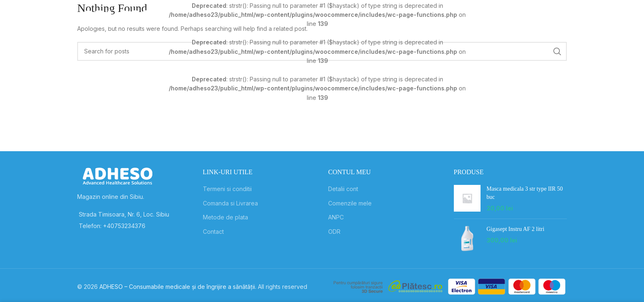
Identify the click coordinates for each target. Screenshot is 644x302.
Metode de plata (225, 217)
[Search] (481, 18)
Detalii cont (343, 189)
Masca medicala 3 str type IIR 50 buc (525, 193)
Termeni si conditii (227, 189)
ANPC (336, 217)
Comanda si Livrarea (230, 203)
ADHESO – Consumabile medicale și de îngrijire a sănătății (177, 287)
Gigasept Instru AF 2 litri (516, 229)
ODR (334, 232)
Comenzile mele (350, 203)
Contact (213, 232)
